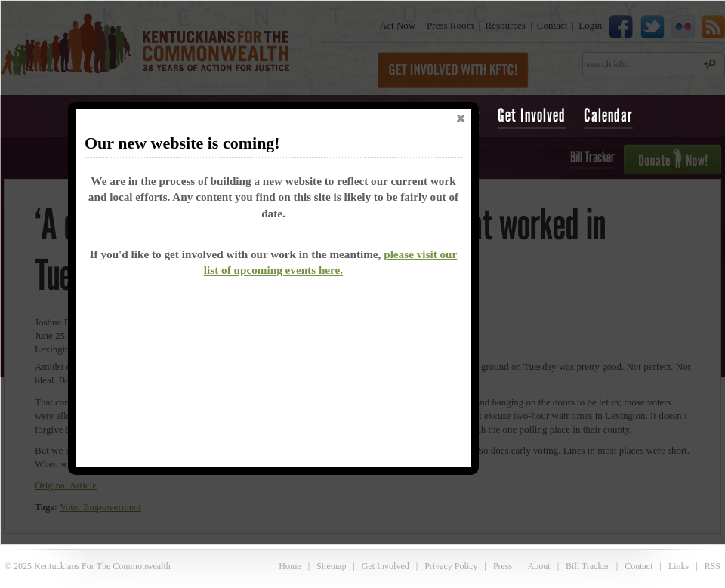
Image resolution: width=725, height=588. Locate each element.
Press (503, 566)
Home (290, 566)
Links (679, 566)
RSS (713, 566)
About (539, 566)
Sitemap (331, 566)
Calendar (608, 115)
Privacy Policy (451, 566)
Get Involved (532, 115)
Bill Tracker (588, 566)
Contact (639, 566)
